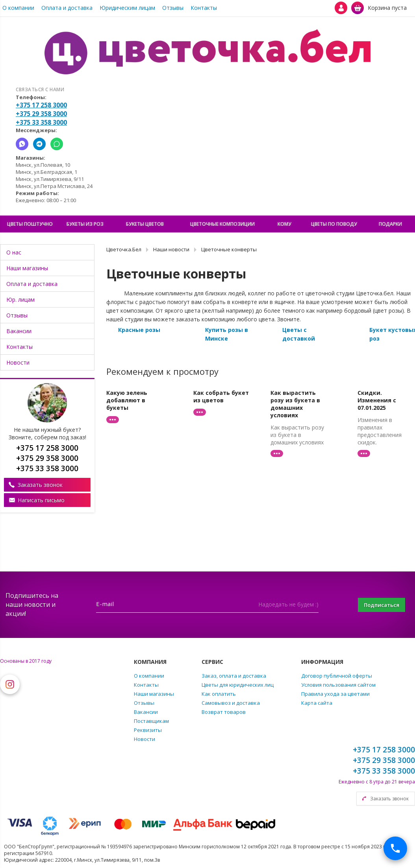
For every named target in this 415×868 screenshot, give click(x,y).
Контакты (204, 8)
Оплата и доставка (67, 8)
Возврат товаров (224, 712)
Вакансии (19, 331)
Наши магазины (27, 268)
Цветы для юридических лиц (238, 685)
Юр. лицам (20, 299)
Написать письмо (41, 500)
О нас (14, 252)
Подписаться (377, 605)
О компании (18, 8)
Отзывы (173, 8)
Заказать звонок (40, 485)
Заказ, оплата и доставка (234, 676)
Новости (18, 362)
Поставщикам (151, 721)
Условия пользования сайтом (338, 685)
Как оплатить (219, 694)
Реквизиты (148, 730)
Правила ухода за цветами (335, 694)
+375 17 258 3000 (41, 105)
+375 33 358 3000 (41, 122)
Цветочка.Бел (124, 249)
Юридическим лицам (127, 8)
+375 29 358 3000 (41, 114)
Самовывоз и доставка (231, 703)
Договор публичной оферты (337, 676)
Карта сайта (317, 703)
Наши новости (171, 249)
